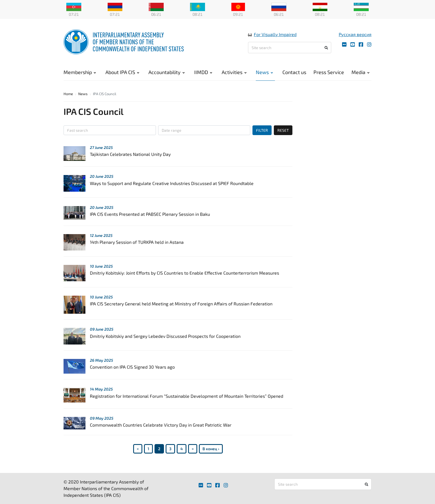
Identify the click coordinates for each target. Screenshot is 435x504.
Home (68, 94)
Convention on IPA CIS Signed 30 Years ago (132, 367)
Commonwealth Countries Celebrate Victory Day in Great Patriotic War (161, 425)
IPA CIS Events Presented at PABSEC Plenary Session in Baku (150, 214)
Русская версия (355, 34)
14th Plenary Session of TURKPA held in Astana (137, 242)
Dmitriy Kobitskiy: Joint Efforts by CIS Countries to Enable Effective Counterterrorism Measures (184, 273)
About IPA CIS (122, 72)
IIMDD (203, 72)
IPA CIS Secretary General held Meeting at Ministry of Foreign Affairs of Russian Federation (181, 304)
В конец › (211, 449)
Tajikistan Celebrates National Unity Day (130, 154)
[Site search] (290, 48)
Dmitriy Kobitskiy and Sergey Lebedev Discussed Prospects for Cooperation (165, 336)
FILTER (262, 130)
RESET (283, 130)
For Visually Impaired (275, 34)
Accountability (167, 72)
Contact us (294, 72)
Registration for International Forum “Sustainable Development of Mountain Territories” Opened (187, 396)
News (264, 72)
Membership (80, 72)
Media (361, 72)
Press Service (329, 72)
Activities (234, 72)
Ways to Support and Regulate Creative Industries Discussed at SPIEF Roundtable (172, 183)
